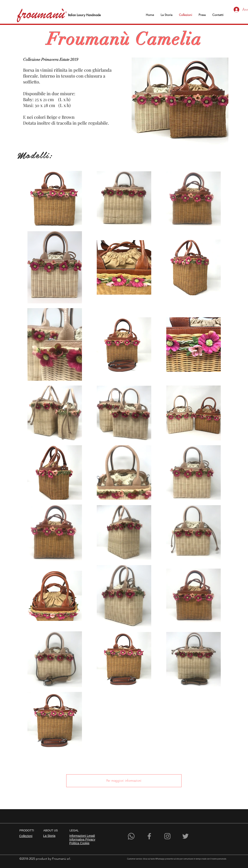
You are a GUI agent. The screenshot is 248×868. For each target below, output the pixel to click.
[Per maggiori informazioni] (124, 781)
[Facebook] (149, 836)
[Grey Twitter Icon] (185, 836)
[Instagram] (167, 836)
